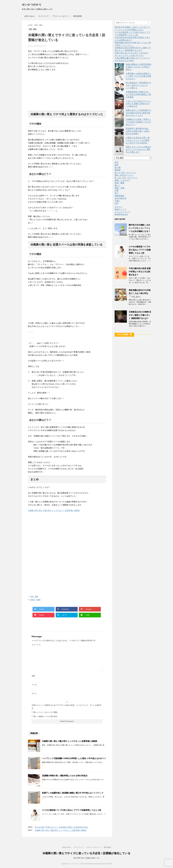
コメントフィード (122, 212)
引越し (118, 201)
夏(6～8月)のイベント (124, 175)
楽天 (117, 162)
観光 (117, 165)
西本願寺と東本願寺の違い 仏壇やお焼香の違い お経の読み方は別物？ (138, 131)
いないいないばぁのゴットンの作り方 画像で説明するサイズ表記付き (138, 104)
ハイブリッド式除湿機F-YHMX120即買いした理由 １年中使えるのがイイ (74, 758)
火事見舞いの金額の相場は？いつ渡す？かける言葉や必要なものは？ (138, 76)
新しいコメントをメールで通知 (46, 712)
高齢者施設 (120, 196)
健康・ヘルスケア (122, 180)
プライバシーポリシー (61, 16)
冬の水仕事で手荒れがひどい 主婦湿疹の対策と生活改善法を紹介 (61, 827)
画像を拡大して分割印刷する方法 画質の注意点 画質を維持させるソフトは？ (138, 113)
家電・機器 (34, 597)
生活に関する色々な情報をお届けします (87, 858)
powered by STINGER (105, 864)
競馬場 (118, 170)
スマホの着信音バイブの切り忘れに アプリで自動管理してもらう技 (72, 810)
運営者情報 (78, 16)
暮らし (118, 185)
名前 (33, 676)
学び (117, 193)
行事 (117, 191)
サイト (34, 693)
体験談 (33, 600)
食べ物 (118, 167)
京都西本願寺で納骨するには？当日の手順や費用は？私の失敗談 (138, 94)
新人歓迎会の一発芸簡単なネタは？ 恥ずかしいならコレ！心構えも (138, 85)
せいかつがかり (32, 5)
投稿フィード (121, 209)
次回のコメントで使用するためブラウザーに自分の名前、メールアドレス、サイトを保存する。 (67, 707)
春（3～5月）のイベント (126, 173)
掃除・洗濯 (120, 188)
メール (34, 685)
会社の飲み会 (121, 198)
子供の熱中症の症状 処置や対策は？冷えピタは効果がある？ (140, 272)
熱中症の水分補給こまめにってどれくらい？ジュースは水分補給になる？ (139, 228)
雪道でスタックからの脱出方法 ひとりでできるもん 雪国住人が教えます (138, 149)
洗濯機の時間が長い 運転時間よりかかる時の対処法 (65, 776)
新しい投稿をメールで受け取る (46, 716)
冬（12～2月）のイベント (126, 178)
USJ (116, 203)
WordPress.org (121, 214)
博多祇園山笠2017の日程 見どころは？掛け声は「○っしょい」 (140, 293)
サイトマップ (43, 16)
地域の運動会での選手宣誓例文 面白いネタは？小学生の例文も (138, 67)
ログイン (119, 207)
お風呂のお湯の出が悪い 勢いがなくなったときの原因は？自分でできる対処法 (138, 140)
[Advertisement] (67, 89)
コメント (36, 645)
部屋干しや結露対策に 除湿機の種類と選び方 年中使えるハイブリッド (73, 793)
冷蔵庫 (38, 600)
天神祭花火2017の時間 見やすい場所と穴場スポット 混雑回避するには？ (140, 315)
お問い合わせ (29, 16)
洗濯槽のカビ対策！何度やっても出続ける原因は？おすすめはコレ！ (138, 122)
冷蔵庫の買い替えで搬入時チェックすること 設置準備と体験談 (54, 510)
